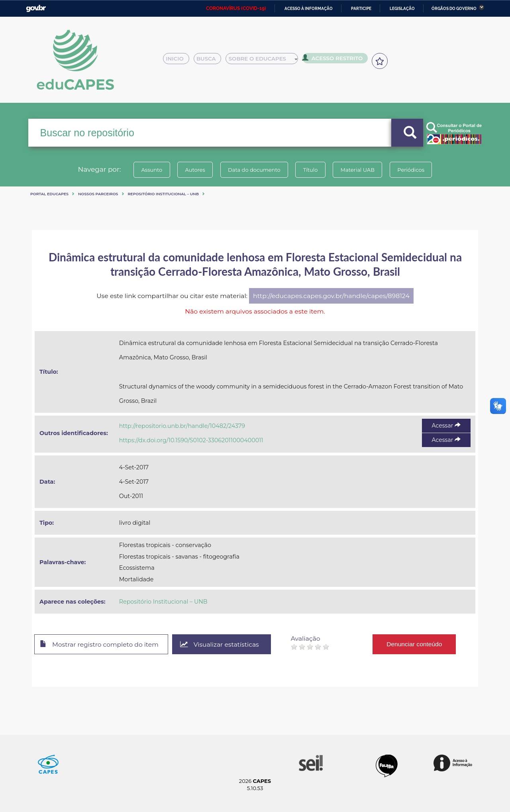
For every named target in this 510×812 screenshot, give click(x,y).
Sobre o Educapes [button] (265, 61)
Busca (210, 61)
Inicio (178, 61)
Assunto (149, 170)
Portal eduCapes (49, 194)
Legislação (402, 9)
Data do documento (253, 170)
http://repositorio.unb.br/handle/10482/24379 (182, 426)
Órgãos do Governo (454, 9)
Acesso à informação (309, 9)
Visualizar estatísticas (223, 644)
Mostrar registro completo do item (101, 645)
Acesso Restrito (335, 60)
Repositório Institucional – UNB (163, 194)
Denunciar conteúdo (418, 644)
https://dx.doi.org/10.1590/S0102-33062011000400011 (191, 440)
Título (311, 170)
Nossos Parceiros (98, 194)
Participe (361, 9)
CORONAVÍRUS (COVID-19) (236, 8)
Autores (193, 170)
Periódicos (414, 170)
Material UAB (359, 170)
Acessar (446, 426)
